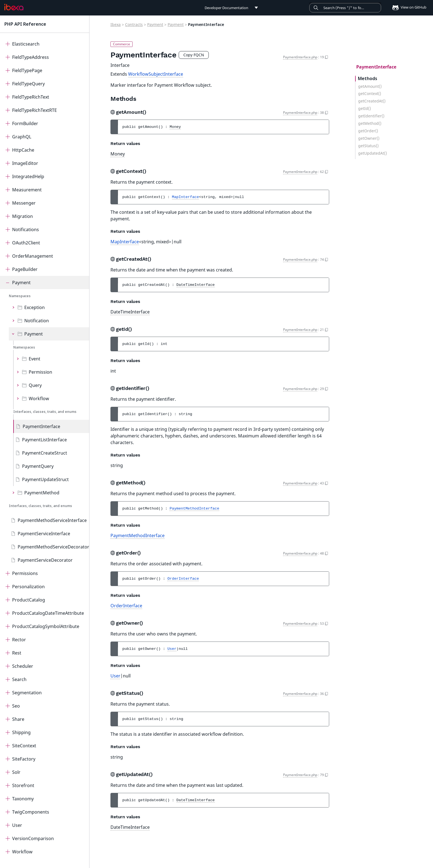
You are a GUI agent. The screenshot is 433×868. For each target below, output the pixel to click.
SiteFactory (24, 759)
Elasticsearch (26, 44)
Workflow (39, 399)
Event (35, 359)
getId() (365, 109)
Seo (16, 706)
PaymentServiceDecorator (45, 560)
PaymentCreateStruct (45, 453)
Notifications (26, 229)
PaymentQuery (38, 466)
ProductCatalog (29, 600)
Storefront (23, 785)
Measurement (27, 190)
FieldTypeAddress (31, 57)
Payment (21, 283)
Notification (37, 321)
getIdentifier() (371, 116)
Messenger (24, 203)
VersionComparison (33, 838)
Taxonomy (23, 799)
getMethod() (370, 123)
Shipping (21, 732)
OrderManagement (33, 256)
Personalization (28, 587)
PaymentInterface (41, 426)
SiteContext (24, 746)
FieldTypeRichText (31, 97)
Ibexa (116, 24)
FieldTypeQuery (28, 84)
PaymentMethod (42, 493)
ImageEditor (25, 163)
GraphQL (22, 137)
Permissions (25, 573)
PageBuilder (25, 269)
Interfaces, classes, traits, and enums (45, 412)
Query (35, 385)
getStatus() (368, 146)
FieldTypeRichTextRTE (35, 110)
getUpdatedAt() (373, 153)
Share (18, 719)
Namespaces (20, 296)
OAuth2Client (26, 243)
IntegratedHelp (28, 176)
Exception (35, 307)
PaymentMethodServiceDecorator (53, 547)
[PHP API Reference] (14, 7)
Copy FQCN (194, 55)
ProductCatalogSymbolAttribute (46, 626)
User (17, 825)
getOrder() (368, 131)
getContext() (370, 94)
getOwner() (369, 138)
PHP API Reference (25, 24)
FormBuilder (25, 123)
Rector (19, 640)
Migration (23, 216)
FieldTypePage (27, 70)
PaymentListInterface (44, 440)
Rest (17, 653)
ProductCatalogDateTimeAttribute (48, 613)
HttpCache (23, 150)
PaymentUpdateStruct (45, 479)
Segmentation (27, 693)
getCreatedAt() (372, 101)
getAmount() (370, 86)
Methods (368, 79)
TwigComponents (31, 812)
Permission (40, 372)
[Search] (345, 8)
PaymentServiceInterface (44, 534)
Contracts (134, 24)
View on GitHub (408, 7)
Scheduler (23, 666)
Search (19, 679)
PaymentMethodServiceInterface (52, 520)
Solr (16, 772)
